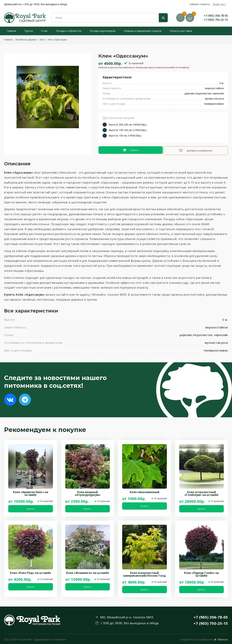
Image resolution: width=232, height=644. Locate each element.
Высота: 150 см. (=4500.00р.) (125, 136)
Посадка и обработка (66, 31)
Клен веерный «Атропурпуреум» (88, 493)
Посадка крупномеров (100, 31)
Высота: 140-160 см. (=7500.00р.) (128, 130)
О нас (42, 31)
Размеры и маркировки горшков (140, 31)
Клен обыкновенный (145, 491)
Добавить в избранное (196, 150)
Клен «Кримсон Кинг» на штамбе (31, 493)
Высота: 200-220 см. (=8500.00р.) (128, 125)
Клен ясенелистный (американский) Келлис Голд (144, 573)
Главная (9, 31)
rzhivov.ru (223, 639)
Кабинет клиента (200, 4)
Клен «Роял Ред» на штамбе (31, 572)
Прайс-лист (219, 4)
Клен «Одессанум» (57, 40)
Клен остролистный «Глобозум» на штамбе (201, 493)
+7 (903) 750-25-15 (216, 20)
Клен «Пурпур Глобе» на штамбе (201, 573)
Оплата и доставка (178, 31)
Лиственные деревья (26, 40)
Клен (42, 40)
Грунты (26, 31)
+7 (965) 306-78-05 (216, 16)
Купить (130, 150)
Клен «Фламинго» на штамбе (88, 572)
